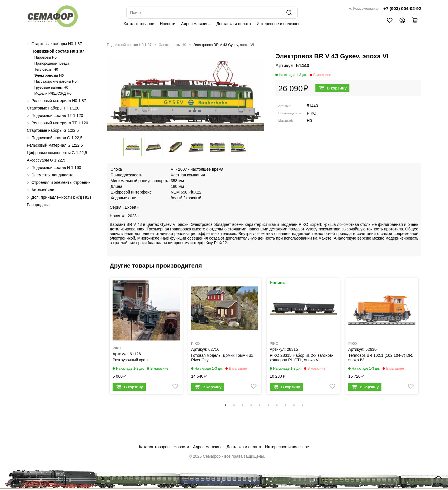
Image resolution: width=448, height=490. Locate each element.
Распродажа (38, 205)
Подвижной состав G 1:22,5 (57, 138)
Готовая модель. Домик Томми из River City (222, 358)
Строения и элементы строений (61, 182)
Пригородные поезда (52, 63)
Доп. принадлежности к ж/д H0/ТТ (63, 197)
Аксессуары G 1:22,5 (46, 160)
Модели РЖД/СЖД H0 (53, 93)
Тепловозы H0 (46, 69)
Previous (103, 339)
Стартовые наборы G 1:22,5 (53, 130)
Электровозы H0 (49, 75)
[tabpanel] (146, 337)
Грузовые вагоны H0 (51, 87)
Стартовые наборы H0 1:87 (57, 44)
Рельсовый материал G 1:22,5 (55, 145)
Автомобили (43, 190)
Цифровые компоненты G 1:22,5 (57, 153)
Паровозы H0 (45, 57)
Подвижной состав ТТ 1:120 (57, 115)
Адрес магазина (196, 24)
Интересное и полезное (279, 24)
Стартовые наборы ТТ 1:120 (53, 108)
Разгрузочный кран (130, 360)
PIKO (312, 113)
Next (425, 339)
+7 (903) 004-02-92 (402, 8)
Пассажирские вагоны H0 (55, 81)
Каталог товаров (139, 24)
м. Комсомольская (364, 9)
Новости (168, 24)
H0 (309, 121)
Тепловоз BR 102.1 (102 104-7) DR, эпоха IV (381, 358)
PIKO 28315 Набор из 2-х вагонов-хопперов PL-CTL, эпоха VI (301, 358)
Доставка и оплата (234, 24)
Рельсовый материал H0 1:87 (59, 101)
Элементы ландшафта (52, 175)
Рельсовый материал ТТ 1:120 (60, 123)
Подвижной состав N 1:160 (56, 168)
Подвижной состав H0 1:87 (58, 51)
